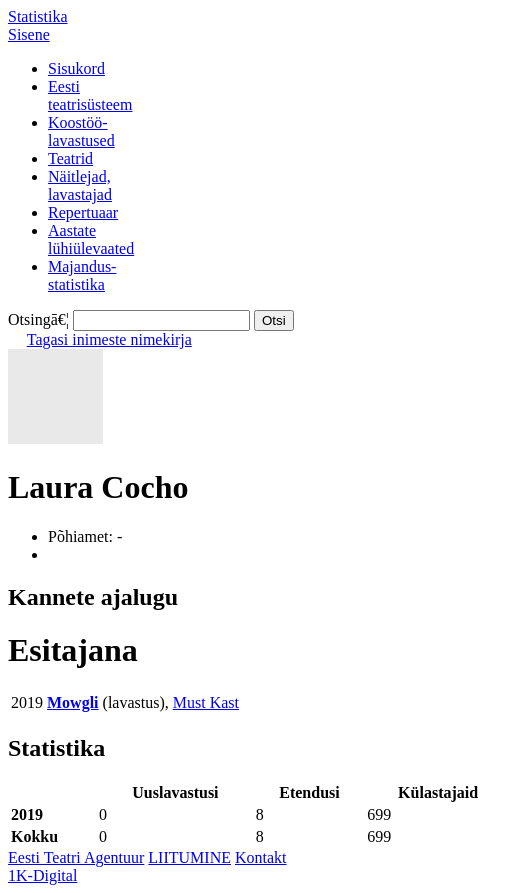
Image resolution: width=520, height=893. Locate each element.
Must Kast (206, 702)
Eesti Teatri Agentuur (76, 857)
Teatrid (70, 158)
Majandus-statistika (82, 275)
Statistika (38, 16)
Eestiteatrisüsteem (90, 95)
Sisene (29, 34)
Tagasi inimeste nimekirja (109, 339)
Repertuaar (83, 212)
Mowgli (73, 702)
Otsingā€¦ (38, 319)
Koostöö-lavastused (81, 131)
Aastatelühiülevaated (91, 239)
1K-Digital (42, 875)
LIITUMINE (189, 857)
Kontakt (261, 857)
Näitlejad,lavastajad (80, 185)
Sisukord (76, 68)
